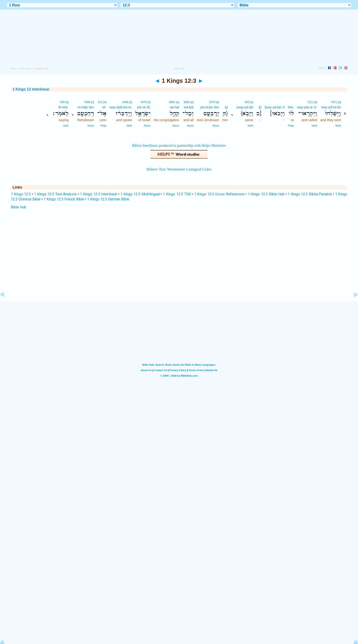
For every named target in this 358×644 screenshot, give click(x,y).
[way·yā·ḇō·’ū (275, 107)
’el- (104, 107)
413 (100, 102)
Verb (338, 126)
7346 (87, 102)
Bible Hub (18, 207)
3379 (212, 102)
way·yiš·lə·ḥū (331, 107)
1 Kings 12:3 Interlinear (99, 194)
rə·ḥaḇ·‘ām (86, 107)
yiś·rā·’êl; (144, 107)
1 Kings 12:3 (21, 194)
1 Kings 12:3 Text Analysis (55, 194)
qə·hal (175, 107)
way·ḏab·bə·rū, (121, 107)
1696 (125, 102)
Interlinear (25, 69)
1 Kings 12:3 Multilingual (140, 194)
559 (62, 102)
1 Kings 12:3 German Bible (108, 199)
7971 (334, 102)
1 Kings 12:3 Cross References (219, 194)
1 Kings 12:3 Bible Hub (266, 194)
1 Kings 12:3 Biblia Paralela (310, 194)
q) (226, 107)
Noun (216, 126)
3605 (187, 102)
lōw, (291, 107)
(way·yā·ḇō (245, 107)
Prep (291, 126)
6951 (172, 102)
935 (247, 102)
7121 (310, 102)
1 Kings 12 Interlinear (31, 89)
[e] (339, 102)
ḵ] (260, 107)
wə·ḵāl (189, 107)
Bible (14, 69)
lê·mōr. (63, 107)
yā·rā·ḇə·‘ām (210, 107)
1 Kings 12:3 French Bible (64, 199)
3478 (143, 102)
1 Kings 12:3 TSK (177, 194)
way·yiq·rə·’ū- (307, 107)
